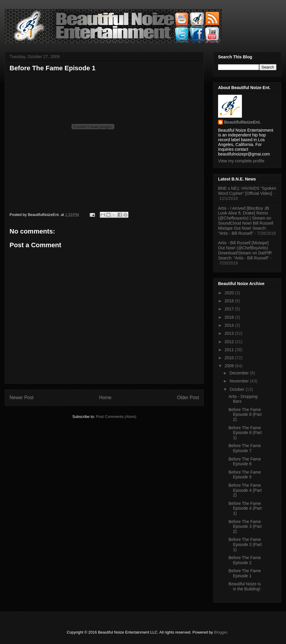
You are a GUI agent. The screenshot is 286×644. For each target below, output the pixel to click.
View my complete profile (241, 161)
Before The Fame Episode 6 (245, 462)
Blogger (220, 632)
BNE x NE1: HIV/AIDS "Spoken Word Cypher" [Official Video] (247, 191)
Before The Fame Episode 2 (245, 560)
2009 (230, 366)
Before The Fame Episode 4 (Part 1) (245, 508)
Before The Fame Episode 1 (53, 68)
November (240, 381)
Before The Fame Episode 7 (245, 448)
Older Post (188, 398)
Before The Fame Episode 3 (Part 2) (245, 527)
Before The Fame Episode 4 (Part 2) (245, 490)
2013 (230, 333)
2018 (230, 301)
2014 (230, 325)
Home (105, 398)
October (237, 389)
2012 (230, 342)
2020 (230, 293)
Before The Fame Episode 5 (245, 475)
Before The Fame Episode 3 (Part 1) (245, 545)
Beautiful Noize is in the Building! (245, 586)
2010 (230, 358)
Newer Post (22, 398)
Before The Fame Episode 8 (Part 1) (245, 433)
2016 (230, 317)
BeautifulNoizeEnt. (243, 122)
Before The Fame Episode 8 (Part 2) (245, 415)
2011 (230, 350)
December (240, 373)
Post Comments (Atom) (116, 417)
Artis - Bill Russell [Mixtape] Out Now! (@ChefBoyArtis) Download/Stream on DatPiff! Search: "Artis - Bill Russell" (245, 250)
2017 (230, 309)
